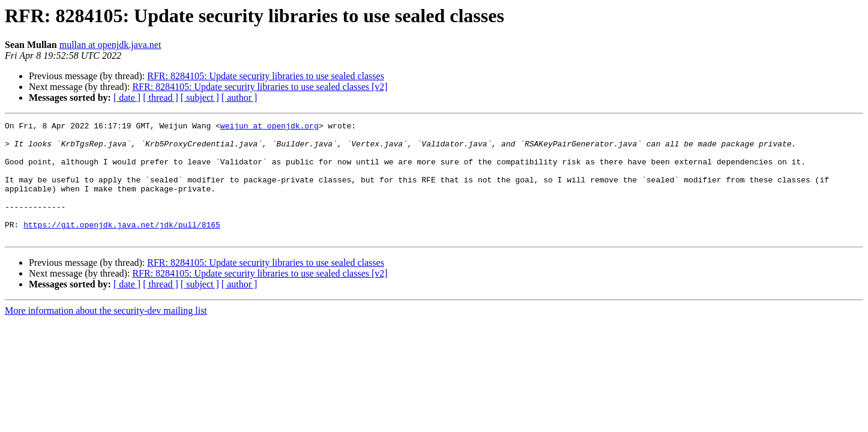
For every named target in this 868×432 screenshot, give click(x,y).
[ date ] (127, 97)
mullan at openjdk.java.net (110, 45)
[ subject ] (200, 97)
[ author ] (240, 97)
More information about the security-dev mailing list (106, 334)
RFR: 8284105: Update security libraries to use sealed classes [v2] (260, 87)
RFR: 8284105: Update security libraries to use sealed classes (266, 76)
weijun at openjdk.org (270, 127)
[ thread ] (161, 97)
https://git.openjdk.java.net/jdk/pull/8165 (122, 246)
